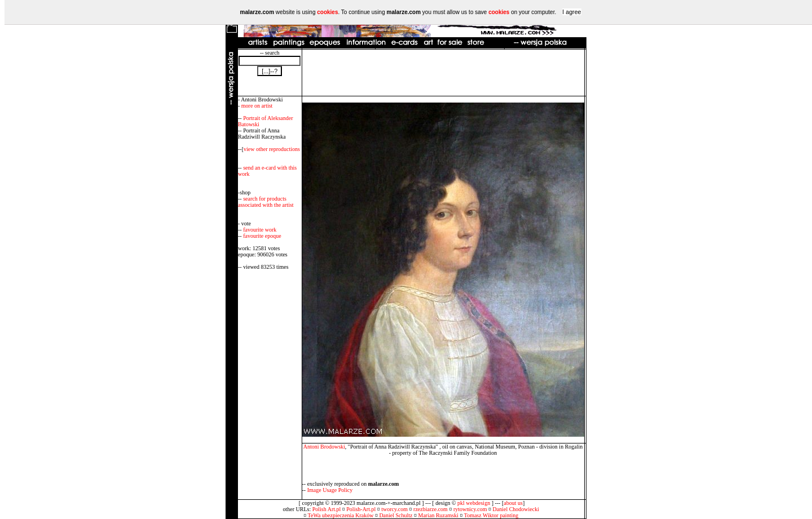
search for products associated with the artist (266, 202)
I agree (572, 12)
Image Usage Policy (330, 490)
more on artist (257, 106)
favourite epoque (262, 236)
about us (513, 503)
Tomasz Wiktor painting (491, 515)
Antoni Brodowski (324, 447)
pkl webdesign (474, 503)
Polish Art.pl (327, 509)
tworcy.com (394, 509)
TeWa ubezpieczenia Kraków (341, 515)
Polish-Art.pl (361, 509)
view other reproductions (272, 149)
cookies (327, 12)
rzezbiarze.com (431, 509)
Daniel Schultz (396, 515)
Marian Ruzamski (438, 515)
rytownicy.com (470, 509)
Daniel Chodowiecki (516, 509)
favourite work (260, 230)
